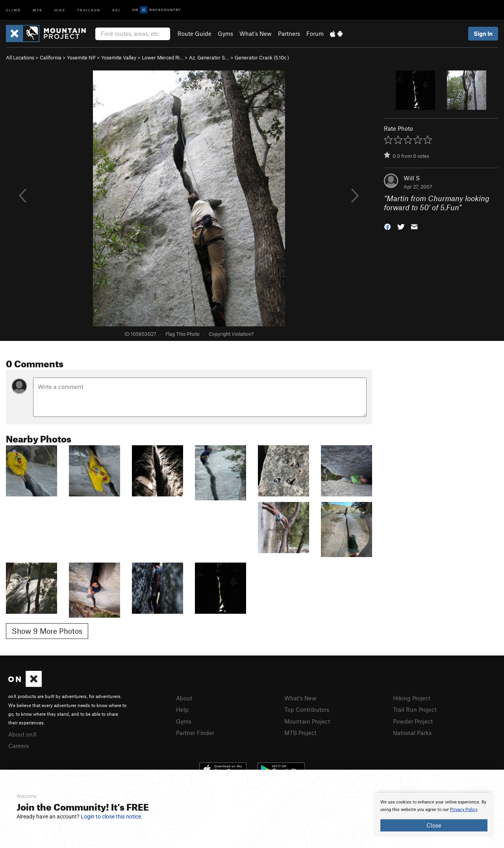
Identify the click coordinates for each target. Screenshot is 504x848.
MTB (38, 10)
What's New (256, 33)
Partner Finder (195, 733)
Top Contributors (307, 709)
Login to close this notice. (112, 817)
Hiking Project (412, 698)
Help (182, 709)
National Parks (412, 733)
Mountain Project (307, 721)
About (184, 698)
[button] (387, 226)
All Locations (20, 57)
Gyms (225, 33)
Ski (116, 10)
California (51, 57)
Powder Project (413, 721)
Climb (13, 10)
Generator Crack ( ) (262, 57)
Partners (289, 33)
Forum (315, 33)
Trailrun (89, 10)
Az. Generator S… (209, 57)
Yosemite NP (81, 57)
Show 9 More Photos (47, 631)
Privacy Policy (464, 810)
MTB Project (300, 733)
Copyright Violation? (231, 334)
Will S (412, 178)
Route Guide (195, 33)
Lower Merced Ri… (163, 57)
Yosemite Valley (119, 57)
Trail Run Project (415, 709)
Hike (60, 10)
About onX (22, 734)
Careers (19, 746)
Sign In (483, 33)
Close (434, 825)
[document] (434, 815)
